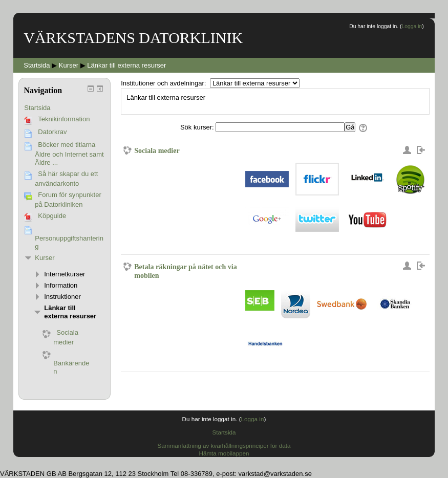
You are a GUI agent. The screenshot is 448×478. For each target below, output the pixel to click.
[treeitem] (65, 108)
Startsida (37, 108)
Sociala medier (157, 150)
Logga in (412, 26)
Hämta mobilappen (224, 453)
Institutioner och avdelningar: (164, 83)
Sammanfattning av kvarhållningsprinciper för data (224, 446)
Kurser (45, 258)
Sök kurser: (198, 127)
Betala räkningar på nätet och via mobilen (185, 271)
